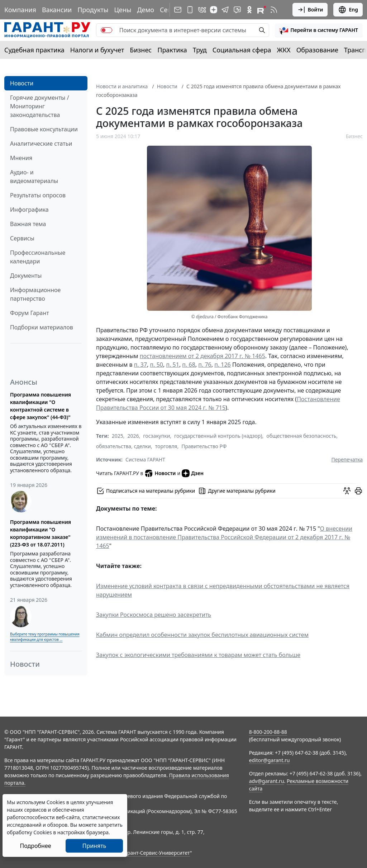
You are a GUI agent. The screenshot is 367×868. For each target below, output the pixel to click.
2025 (118, 436)
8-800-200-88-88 (268, 732)
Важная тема (28, 224)
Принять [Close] (94, 846)
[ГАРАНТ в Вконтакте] (202, 10)
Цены (123, 10)
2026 (133, 436)
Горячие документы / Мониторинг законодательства (40, 106)
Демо (146, 10)
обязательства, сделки (123, 446)
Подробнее (35, 846)
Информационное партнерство (35, 294)
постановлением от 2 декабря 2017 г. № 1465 (202, 356)
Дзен (193, 473)
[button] (319, 30)
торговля (166, 446)
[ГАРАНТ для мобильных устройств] (190, 10)
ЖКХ (284, 50)
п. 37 (140, 365)
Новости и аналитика (122, 86)
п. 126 (223, 365)
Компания (20, 10)
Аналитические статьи (41, 144)
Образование (317, 50)
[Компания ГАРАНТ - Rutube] (262, 10)
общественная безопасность (301, 436)
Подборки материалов (42, 327)
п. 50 (157, 365)
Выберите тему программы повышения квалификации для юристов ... (45, 637)
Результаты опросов (38, 195)
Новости (22, 83)
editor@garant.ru (270, 760)
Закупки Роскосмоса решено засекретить (154, 615)
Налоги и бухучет (97, 50)
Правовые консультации (44, 129)
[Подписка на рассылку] (178, 10)
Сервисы (22, 238)
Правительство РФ (204, 446)
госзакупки (156, 436)
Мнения (21, 158)
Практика (172, 50)
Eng (348, 10)
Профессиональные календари (38, 257)
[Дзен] (214, 10)
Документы (26, 276)
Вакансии (57, 10)
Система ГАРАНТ (145, 459)
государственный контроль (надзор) (218, 436)
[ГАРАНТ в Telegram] (225, 10)
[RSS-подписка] (274, 10)
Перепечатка (347, 459)
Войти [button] (310, 10)
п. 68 (189, 365)
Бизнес (141, 50)
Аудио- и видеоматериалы (34, 177)
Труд (200, 50)
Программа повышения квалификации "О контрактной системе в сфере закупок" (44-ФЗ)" (40, 406)
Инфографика (29, 210)
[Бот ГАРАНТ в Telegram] (237, 10)
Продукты (93, 10)
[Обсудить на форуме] (347, 491)
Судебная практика (34, 50)
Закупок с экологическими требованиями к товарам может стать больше (198, 655)
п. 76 (205, 365)
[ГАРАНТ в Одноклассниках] (249, 10)
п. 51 (172, 365)
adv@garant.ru (267, 781)
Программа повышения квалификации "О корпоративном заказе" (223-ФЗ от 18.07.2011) (40, 533)
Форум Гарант (30, 313)
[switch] (106, 30)
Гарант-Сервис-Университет (156, 853)
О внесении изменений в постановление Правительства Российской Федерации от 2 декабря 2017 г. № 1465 (224, 537)
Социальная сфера (242, 50)
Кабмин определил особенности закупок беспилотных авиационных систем (202, 635)
